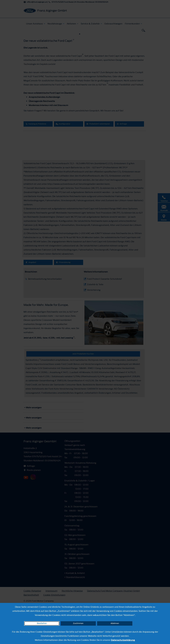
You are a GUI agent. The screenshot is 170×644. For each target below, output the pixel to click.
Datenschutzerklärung (123, 640)
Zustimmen (78, 623)
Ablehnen (115, 623)
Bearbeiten (42, 623)
